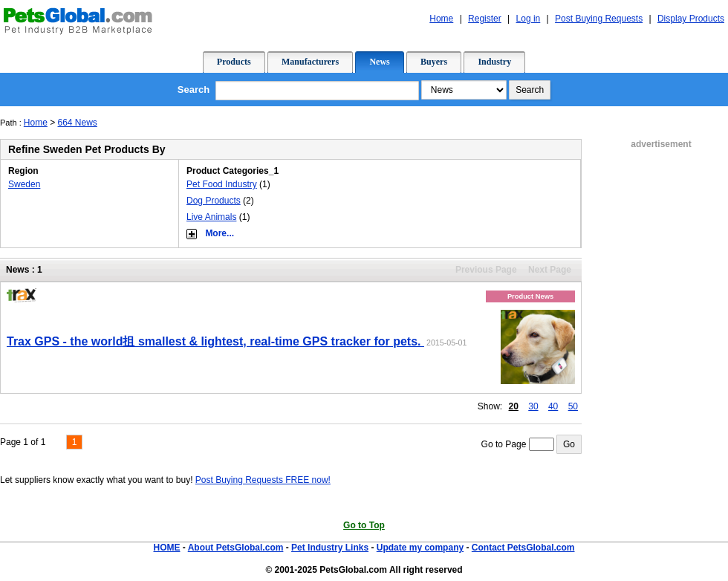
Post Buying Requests (599, 19)
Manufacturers (310, 62)
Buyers (434, 62)
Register (485, 19)
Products (234, 62)
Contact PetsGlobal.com (523, 548)
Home (441, 19)
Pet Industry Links (330, 548)
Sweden (24, 184)
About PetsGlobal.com (236, 548)
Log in (529, 19)
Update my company (420, 548)
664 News (78, 123)
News (379, 62)
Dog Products (214, 201)
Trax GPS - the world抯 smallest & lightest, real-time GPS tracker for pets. (215, 341)
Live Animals (211, 217)
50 (573, 406)
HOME (166, 548)
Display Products (691, 19)
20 (514, 406)
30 (533, 406)
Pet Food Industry (222, 184)
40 (553, 406)
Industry (494, 62)
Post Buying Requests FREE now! (263, 480)
